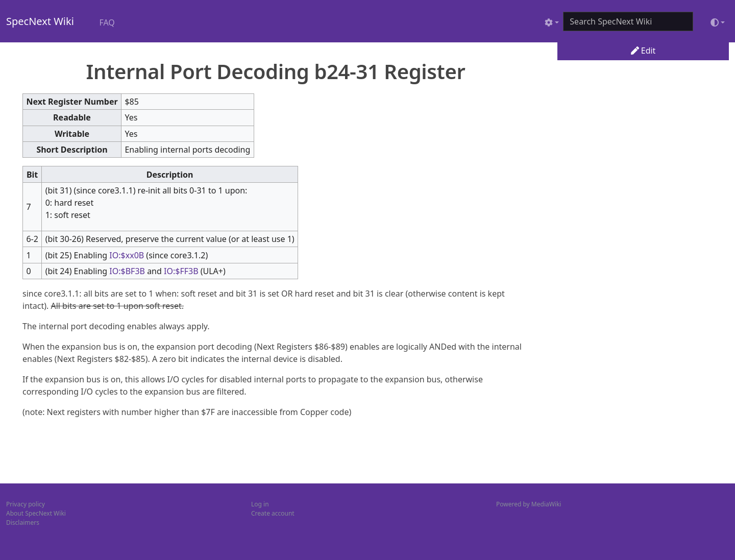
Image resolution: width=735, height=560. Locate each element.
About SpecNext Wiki (36, 513)
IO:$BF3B (127, 271)
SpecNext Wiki (40, 21)
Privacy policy (26, 504)
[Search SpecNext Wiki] (628, 21)
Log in (260, 504)
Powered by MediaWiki (529, 504)
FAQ (107, 22)
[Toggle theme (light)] (718, 22)
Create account (273, 513)
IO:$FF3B (181, 271)
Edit (643, 51)
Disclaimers (23, 522)
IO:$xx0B (127, 255)
